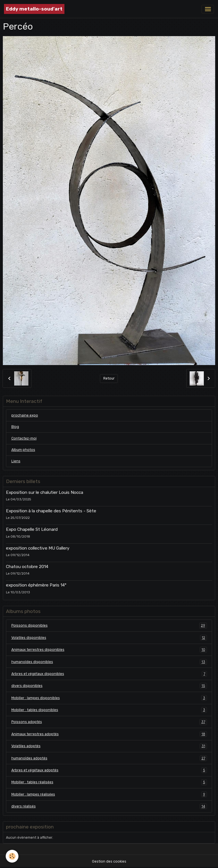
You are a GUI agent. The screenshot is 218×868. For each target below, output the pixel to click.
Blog (15, 427)
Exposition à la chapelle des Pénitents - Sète (51, 511)
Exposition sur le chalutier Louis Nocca (45, 492)
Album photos (23, 450)
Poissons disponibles (109, 625)
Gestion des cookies (109, 861)
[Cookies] (12, 856)
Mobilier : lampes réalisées (109, 794)
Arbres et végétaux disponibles (109, 674)
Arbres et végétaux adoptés (109, 770)
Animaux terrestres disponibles (109, 650)
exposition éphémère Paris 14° (36, 585)
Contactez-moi (24, 438)
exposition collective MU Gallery (38, 548)
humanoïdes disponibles (109, 662)
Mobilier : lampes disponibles (109, 698)
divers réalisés (109, 806)
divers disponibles (109, 686)
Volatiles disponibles (109, 638)
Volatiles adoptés (109, 746)
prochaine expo (25, 415)
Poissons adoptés (109, 722)
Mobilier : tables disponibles (109, 710)
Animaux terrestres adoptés (109, 734)
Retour (109, 378)
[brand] (34, 9)
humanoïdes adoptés (109, 758)
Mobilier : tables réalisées (109, 782)
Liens (16, 461)
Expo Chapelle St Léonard (32, 529)
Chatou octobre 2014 (27, 567)
